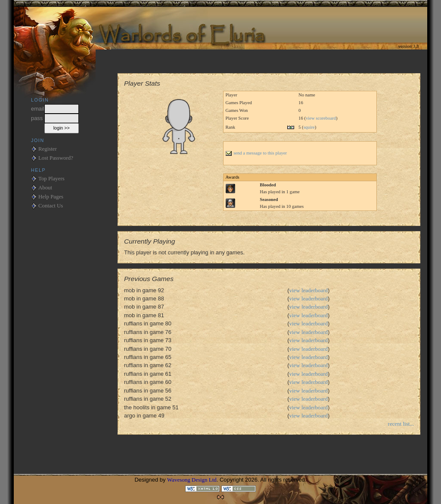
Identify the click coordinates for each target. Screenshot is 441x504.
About (45, 188)
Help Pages (51, 197)
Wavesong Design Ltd (192, 480)
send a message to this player (256, 153)
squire (309, 127)
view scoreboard (321, 118)
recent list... (401, 424)
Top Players (51, 179)
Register (48, 149)
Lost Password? (56, 158)
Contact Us (51, 206)
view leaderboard (309, 290)
